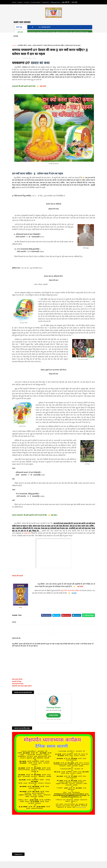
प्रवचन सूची (77, 2)
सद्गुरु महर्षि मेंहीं (69, 2)
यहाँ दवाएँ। (46, 89)
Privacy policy (39, 2)
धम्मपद (33, 47)
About (23, 2)
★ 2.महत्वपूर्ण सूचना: (50, 28)
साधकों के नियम (20, 694)
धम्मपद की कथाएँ (21, 588)
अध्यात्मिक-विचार (25, 47)
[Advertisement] (54, 840)
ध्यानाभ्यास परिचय (20, 692)
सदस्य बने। (47, 543)
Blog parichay (59, 2)
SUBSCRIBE (53, 727)
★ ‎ (38, 28)
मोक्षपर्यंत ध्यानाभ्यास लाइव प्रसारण (25, 698)
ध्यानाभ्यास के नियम (21, 696)
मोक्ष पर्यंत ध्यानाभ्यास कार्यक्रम (75, 603)
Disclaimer (49, 2)
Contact (30, 2)
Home (17, 2)
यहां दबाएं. (88, 599)
